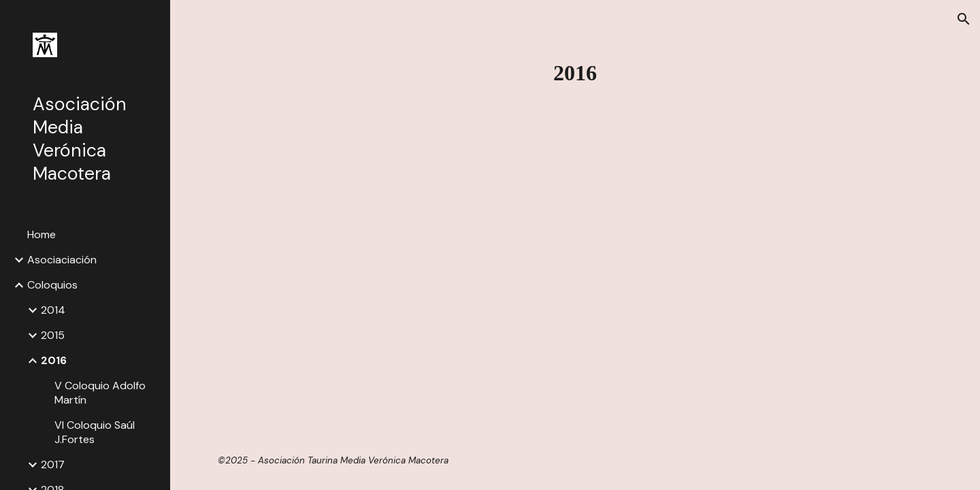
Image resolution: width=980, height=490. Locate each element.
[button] (964, 19)
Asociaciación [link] (62, 260)
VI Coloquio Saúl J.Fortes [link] (95, 432)
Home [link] (42, 234)
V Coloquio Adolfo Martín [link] (100, 393)
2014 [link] (53, 310)
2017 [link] (53, 464)
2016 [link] (54, 360)
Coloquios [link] (52, 285)
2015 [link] (53, 335)
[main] (575, 73)
